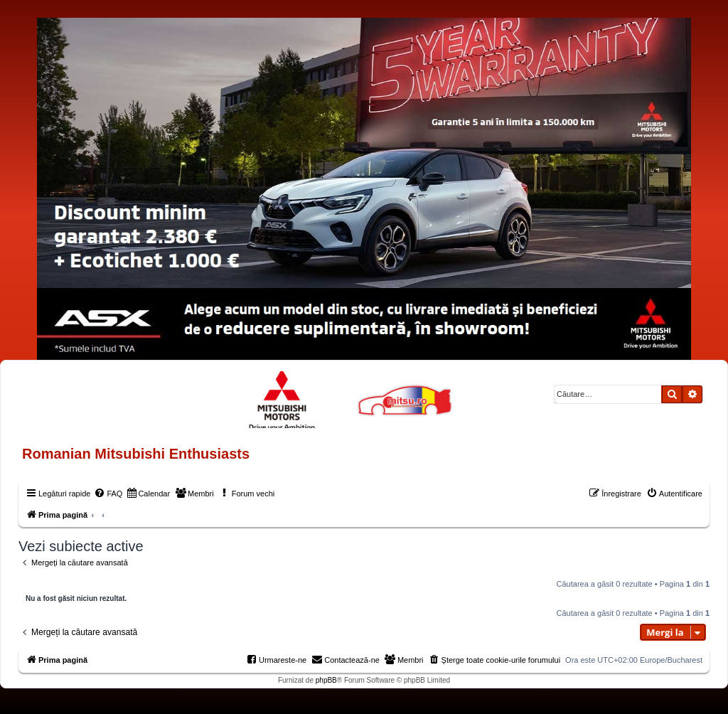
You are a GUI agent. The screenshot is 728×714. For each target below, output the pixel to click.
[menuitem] (108, 494)
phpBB (326, 680)
